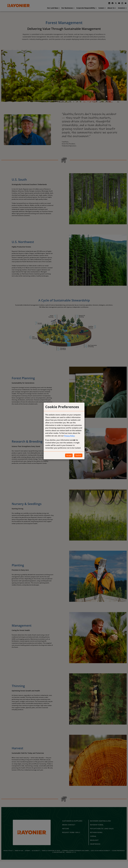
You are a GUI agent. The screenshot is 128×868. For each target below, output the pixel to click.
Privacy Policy (69, 436)
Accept (69, 455)
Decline (78, 455)
